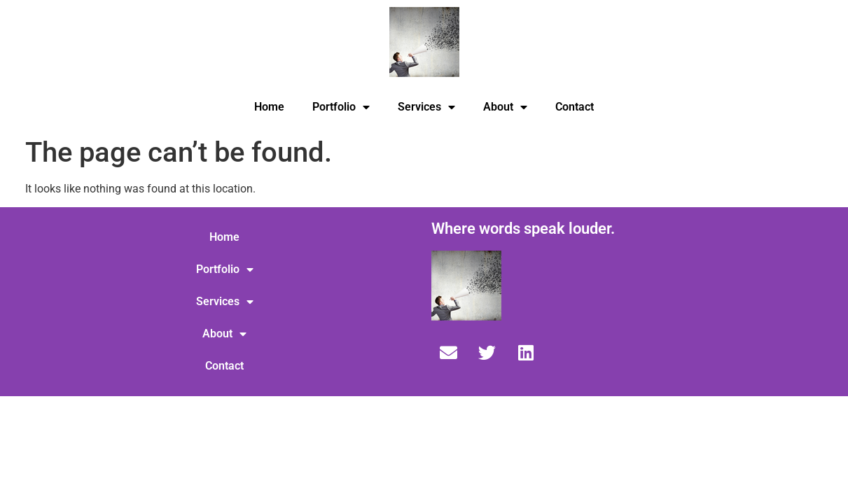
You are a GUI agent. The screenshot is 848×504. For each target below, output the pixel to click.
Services (426, 107)
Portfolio (341, 107)
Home (269, 107)
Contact (575, 107)
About (505, 107)
